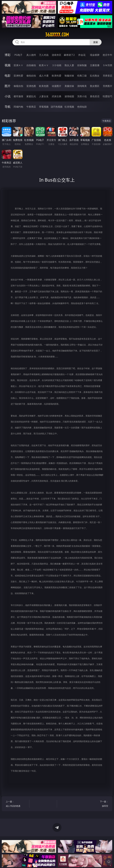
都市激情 (18, 96)
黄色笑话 (95, 96)
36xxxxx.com (57, 35)
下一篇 (97, 804)
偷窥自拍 (18, 86)
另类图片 (107, 86)
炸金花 (82, 55)
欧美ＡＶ (44, 65)
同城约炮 (18, 107)
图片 (8, 86)
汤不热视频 (57, 107)
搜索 (96, 42)
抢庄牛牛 (107, 55)
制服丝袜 (69, 76)
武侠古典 (57, 96)
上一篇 (17, 804)
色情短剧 (82, 107)
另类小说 (82, 96)
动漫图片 (57, 86)
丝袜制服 (82, 65)
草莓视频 (44, 107)
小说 (8, 96)
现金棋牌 (95, 55)
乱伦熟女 (95, 76)
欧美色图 (44, 86)
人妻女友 (44, 96)
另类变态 (107, 76)
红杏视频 (69, 107)
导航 (8, 107)
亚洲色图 (31, 86)
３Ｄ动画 (57, 65)
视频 (8, 65)
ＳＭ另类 (107, 65)
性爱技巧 (107, 96)
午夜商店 (31, 107)
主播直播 (95, 65)
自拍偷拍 (31, 65)
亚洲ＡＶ (18, 65)
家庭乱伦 (31, 96)
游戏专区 (57, 55)
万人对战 (44, 55)
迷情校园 (69, 96)
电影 (8, 76)
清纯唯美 (82, 86)
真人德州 (31, 55)
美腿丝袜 (69, 86)
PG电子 (18, 55)
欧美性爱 (57, 76)
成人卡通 (44, 76)
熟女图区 (95, 86)
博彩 (8, 55)
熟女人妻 (69, 65)
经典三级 (82, 76)
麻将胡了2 (69, 55)
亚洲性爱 (18, 76)
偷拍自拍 (31, 76)
